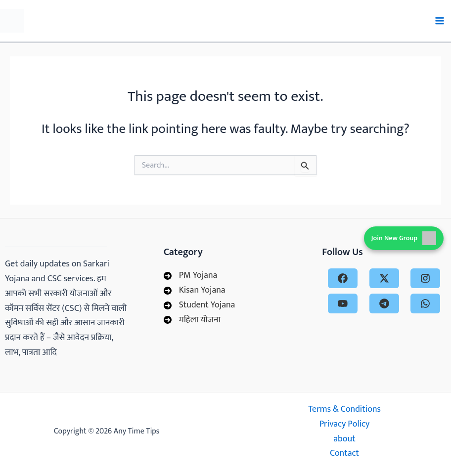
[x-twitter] (384, 278)
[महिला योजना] (192, 320)
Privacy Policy (345, 424)
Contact (344, 454)
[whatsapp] (425, 303)
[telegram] (384, 303)
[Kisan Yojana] (195, 291)
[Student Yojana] (200, 305)
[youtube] (343, 303)
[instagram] (425, 278)
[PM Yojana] (191, 276)
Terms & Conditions (344, 410)
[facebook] (343, 278)
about (344, 439)
